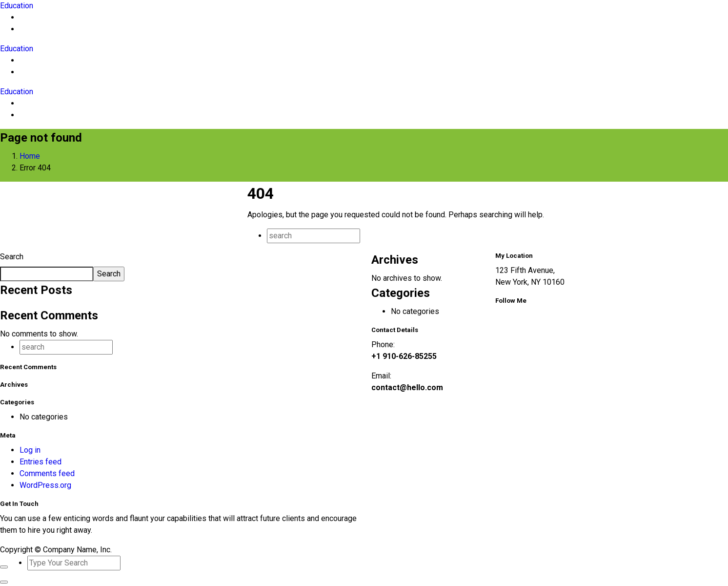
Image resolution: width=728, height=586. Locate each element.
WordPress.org (45, 485)
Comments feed (47, 473)
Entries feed (40, 462)
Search (12, 257)
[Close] (4, 567)
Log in (30, 450)
